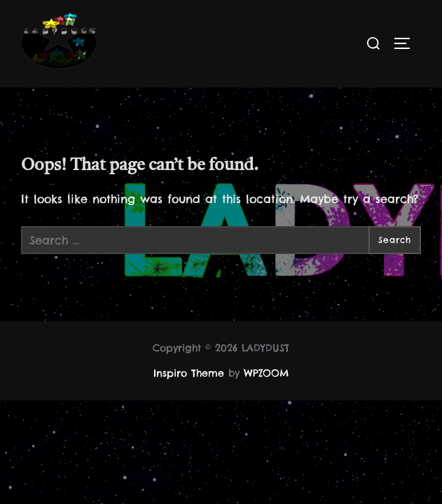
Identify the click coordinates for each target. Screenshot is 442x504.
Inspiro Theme (189, 374)
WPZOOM (267, 374)
